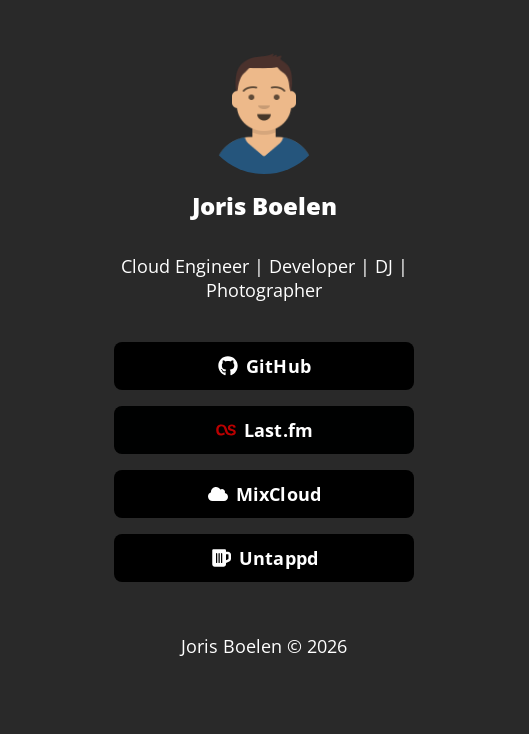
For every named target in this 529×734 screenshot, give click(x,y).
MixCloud (264, 495)
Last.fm (264, 431)
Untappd (264, 559)
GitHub (264, 367)
